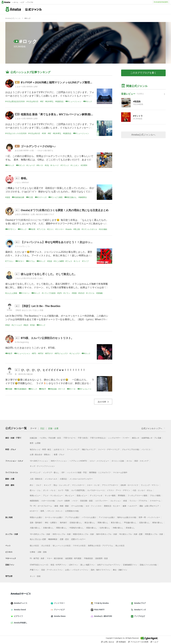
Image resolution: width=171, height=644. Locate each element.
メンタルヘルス (51, 479)
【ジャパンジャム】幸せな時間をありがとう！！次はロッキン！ (60, 242)
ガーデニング (35, 472)
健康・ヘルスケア (130, 506)
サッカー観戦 (110, 495)
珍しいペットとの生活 (62, 546)
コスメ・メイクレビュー (99, 461)
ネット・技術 (35, 576)
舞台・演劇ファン (120, 570)
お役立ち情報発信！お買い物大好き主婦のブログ (34, 214)
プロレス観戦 (155, 495)
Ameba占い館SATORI (103, 616)
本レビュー (70, 495)
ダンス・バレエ (49, 490)
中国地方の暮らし (77, 528)
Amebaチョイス (20, 603)
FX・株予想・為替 (37, 558)
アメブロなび (139, 616)
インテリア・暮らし (51, 472)
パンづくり (146, 449)
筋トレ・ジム (35, 490)
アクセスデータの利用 (138, 642)
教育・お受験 (35, 443)
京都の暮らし (48, 528)
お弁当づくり (59, 449)
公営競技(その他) (72, 511)
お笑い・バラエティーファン (77, 570)
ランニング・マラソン (150, 485)
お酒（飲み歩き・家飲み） (41, 454)
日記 (42, 428)
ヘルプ (154, 642)
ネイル (129, 461)
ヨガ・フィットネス (94, 506)
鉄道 (125, 501)
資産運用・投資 (102, 558)
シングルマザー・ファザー (119, 438)
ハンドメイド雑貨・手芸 (77, 472)
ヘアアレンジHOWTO (78, 461)
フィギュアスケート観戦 (137, 495)
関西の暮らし (62, 528)
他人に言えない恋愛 (38, 539)
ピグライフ (18, 616)
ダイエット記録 (118, 461)
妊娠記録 (33, 438)
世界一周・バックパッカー (149, 517)
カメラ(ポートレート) (96, 490)
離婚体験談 (53, 539)
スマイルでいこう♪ (22, 246)
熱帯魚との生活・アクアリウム (100, 546)
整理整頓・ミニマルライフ (100, 472)
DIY (63, 472)
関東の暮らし (103, 523)
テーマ (33, 428)
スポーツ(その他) (48, 501)
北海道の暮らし (76, 523)
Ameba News (59, 616)
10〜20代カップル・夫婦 (40, 534)
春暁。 (25, 178)
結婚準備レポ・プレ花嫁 (151, 438)
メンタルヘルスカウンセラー (81, 479)
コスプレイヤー (101, 501)
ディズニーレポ (96, 495)
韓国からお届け (36, 517)
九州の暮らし (105, 528)
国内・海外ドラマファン (101, 570)
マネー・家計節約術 (55, 558)
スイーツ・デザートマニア (109, 449)
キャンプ (47, 485)
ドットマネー (59, 603)
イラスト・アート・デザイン (118, 490)
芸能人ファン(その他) (148, 565)
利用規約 (121, 642)
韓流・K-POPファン (59, 565)
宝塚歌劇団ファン (130, 565)
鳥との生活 (120, 546)
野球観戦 (122, 495)
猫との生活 (34, 546)
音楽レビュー (82, 495)
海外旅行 (63, 523)
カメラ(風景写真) (78, 490)
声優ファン (34, 570)
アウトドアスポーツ (110, 485)
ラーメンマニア (73, 449)
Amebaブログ (140, 603)
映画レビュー (35, 495)
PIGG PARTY (99, 610)
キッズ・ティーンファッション (42, 466)
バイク (75, 501)
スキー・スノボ (93, 485)
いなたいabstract (22, 182)
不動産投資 (88, 558)
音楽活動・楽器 (86, 501)
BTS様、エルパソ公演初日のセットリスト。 (47, 338)
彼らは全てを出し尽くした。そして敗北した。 (49, 274)
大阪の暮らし (35, 528)
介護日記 (63, 479)
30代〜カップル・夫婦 (61, 534)
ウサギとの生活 (79, 546)
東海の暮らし (158, 523)
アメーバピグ (59, 610)
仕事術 (33, 552)
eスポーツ (34, 511)
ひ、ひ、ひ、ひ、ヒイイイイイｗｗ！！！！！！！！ (53, 370)
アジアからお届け (72, 517)
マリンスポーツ (78, 485)
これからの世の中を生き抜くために (29, 278)
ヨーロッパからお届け (54, 517)
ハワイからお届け (89, 517)
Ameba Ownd (19, 610)
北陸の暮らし (144, 523)
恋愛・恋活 (64, 539)
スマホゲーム (155, 501)
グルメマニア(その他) (131, 449)
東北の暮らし (90, 523)
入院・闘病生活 (36, 479)
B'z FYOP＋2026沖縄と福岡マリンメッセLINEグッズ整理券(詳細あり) (63, 82)
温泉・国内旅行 (36, 523)
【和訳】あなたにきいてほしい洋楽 (29, 310)
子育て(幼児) (83, 438)
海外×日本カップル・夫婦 (107, 534)
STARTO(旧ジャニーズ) (39, 565)
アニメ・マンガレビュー (53, 495)
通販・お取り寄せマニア (149, 506)
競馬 (42, 511)
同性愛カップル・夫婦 (154, 534)
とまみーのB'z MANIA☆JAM (26, 87)
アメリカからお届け (107, 517)
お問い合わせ (108, 642)
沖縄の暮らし (118, 528)
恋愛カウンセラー (78, 539)
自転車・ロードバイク (129, 485)
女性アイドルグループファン (109, 565)
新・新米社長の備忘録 (24, 374)
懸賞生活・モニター (112, 506)
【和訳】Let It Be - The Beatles (41, 306)
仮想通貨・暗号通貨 (73, 558)
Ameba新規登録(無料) (161, 2)
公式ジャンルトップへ (153, 428)
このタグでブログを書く (143, 73)
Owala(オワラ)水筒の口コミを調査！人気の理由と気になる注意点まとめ (65, 210)
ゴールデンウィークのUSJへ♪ (38, 146)
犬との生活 (46, 546)
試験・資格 (42, 552)
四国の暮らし (92, 528)
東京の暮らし (116, 523)
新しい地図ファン (88, 565)
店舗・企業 (53, 428)
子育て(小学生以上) (98, 438)
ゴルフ (39, 485)
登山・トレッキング (61, 485)
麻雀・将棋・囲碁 (62, 506)
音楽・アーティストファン (52, 570)
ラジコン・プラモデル (138, 501)
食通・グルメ (59, 454)
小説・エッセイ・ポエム (142, 490)
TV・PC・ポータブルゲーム (41, 506)
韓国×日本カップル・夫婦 (83, 534)
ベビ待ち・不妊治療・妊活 (50, 438)
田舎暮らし (130, 528)
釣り (32, 485)
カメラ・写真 (63, 490)
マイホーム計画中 (120, 472)
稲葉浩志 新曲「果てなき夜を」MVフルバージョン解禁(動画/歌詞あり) (63, 114)
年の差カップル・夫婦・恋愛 (131, 534)
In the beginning (22, 342)
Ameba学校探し (20, 623)
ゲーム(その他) (77, 506)
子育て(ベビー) (69, 438)
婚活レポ (136, 438)
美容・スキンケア (141, 461)
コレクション (115, 501)
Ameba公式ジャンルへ (143, 135)
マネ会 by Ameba (101, 603)
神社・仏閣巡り (51, 523)
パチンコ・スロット (55, 511)
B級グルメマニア (89, 449)
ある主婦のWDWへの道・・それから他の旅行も (34, 150)
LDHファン (73, 565)
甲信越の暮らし (130, 523)
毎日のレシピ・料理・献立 (41, 449)
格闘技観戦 (34, 501)
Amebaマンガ (140, 610)
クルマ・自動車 (64, 501)
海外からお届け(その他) (127, 517)
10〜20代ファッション (39, 461)
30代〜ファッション (59, 461)
